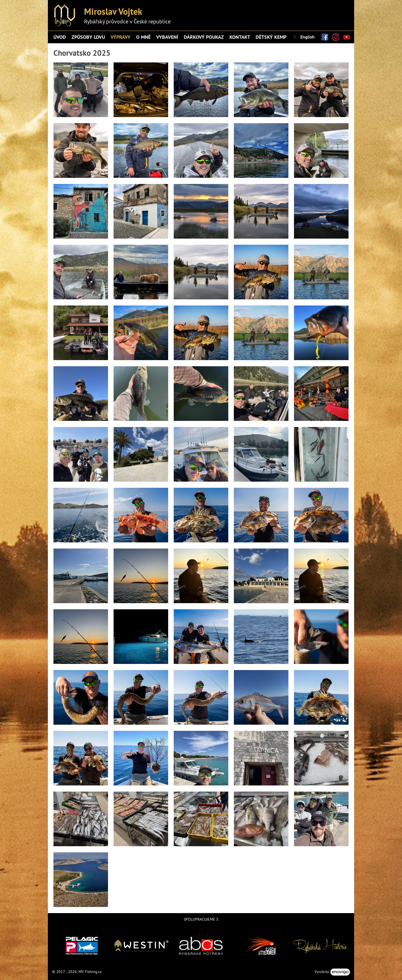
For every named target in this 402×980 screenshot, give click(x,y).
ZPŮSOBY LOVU (88, 37)
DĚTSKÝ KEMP (271, 37)
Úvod (60, 37)
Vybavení (167, 37)
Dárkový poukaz (204, 37)
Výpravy (121, 37)
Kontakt (240, 37)
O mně (143, 37)
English (303, 37)
